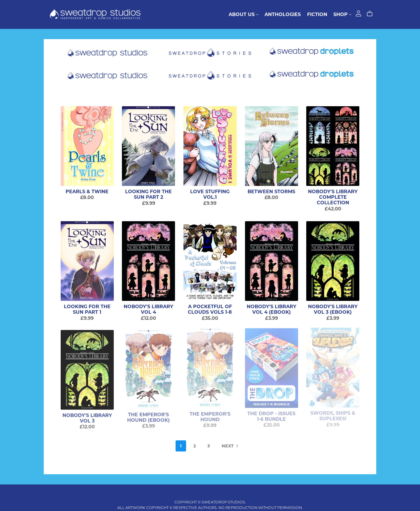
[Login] (358, 13)
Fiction (317, 14)
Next (230, 446)
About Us (244, 14)
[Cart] (372, 14)
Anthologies (283, 14)
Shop (342, 14)
